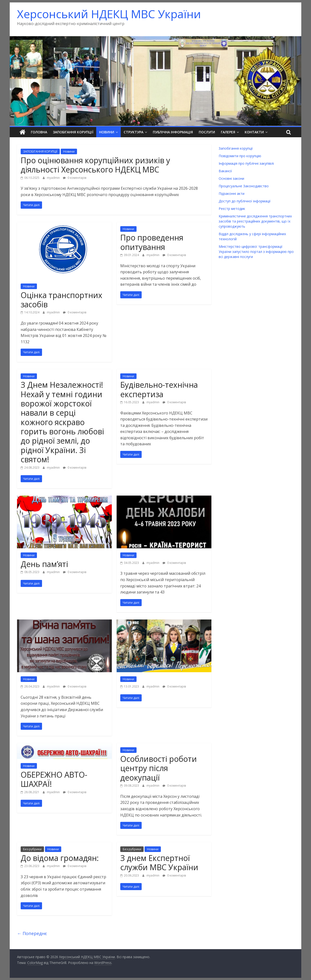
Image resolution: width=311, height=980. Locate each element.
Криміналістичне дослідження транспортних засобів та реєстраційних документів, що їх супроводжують (255, 221)
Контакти (254, 132)
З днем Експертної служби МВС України (159, 863)
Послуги (207, 132)
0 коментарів (75, 177)
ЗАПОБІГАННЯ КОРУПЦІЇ (40, 151)
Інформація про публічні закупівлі (246, 163)
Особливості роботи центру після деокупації (159, 768)
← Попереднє (32, 933)
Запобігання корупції (73, 132)
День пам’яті (44, 564)
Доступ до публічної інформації (245, 201)
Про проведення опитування (152, 242)
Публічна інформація (173, 132)
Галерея (228, 132)
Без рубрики (32, 849)
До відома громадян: (60, 858)
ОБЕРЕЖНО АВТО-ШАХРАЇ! (54, 779)
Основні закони (231, 178)
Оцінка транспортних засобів (61, 299)
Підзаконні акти (232, 193)
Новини (107, 132)
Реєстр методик (232, 209)
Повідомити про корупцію (240, 156)
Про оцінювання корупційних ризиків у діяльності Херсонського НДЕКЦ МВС (95, 165)
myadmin (54, 177)
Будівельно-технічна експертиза (159, 389)
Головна (39, 132)
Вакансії (225, 171)
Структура (134, 132)
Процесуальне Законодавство (244, 186)
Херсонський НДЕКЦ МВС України (109, 14)
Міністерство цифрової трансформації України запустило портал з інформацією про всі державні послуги (256, 252)
